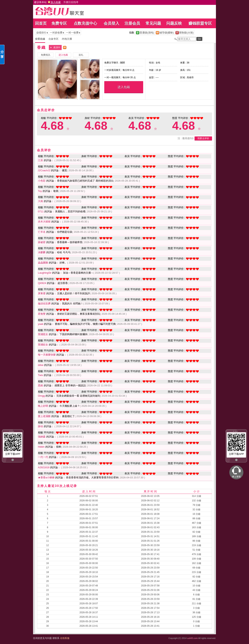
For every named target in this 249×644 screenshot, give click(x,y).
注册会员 (132, 23)
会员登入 (111, 23)
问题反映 (174, 23)
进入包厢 (124, 87)
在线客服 (65, 638)
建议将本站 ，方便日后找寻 (56, 2)
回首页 (41, 23)
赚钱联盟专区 (200, 23)
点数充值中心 (85, 23)
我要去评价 (203, 138)
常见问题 (153, 23)
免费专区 (59, 23)
